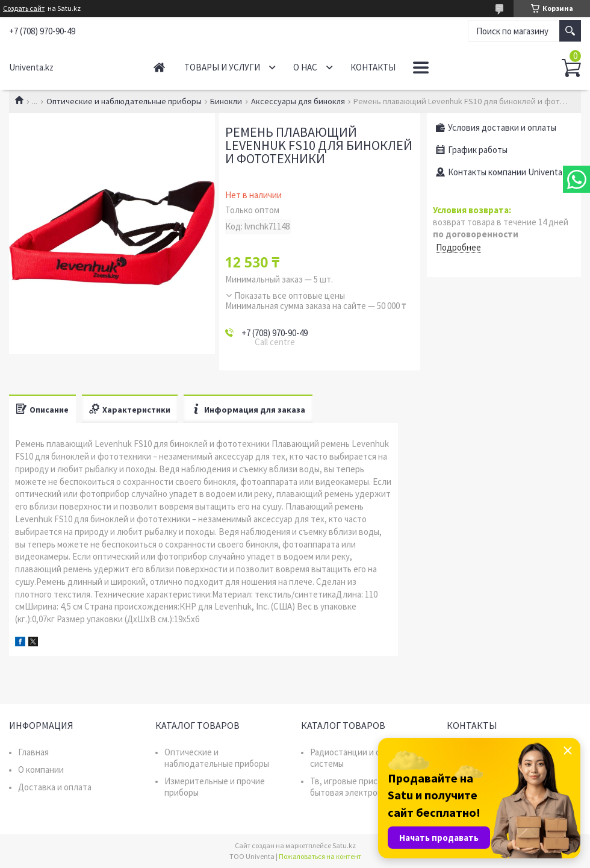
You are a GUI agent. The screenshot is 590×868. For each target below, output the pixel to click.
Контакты (373, 67)
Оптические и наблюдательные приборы (124, 101)
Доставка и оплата (55, 787)
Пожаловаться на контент (320, 856)
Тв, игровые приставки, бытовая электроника (356, 787)
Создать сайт (24, 8)
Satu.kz (344, 845)
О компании (41, 770)
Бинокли (226, 101)
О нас (305, 67)
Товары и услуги (222, 67)
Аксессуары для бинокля (298, 101)
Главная (159, 67)
